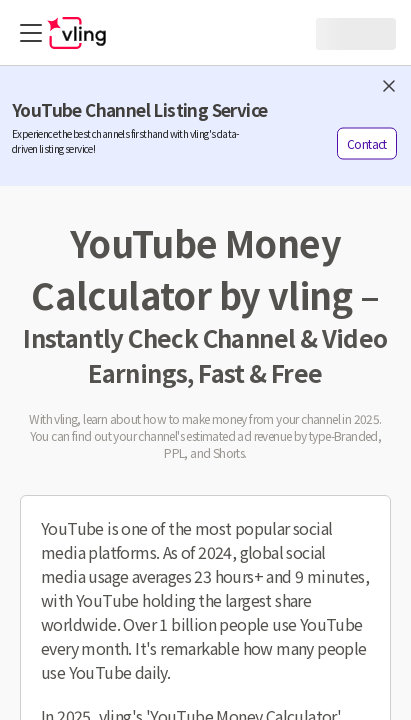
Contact (367, 143)
